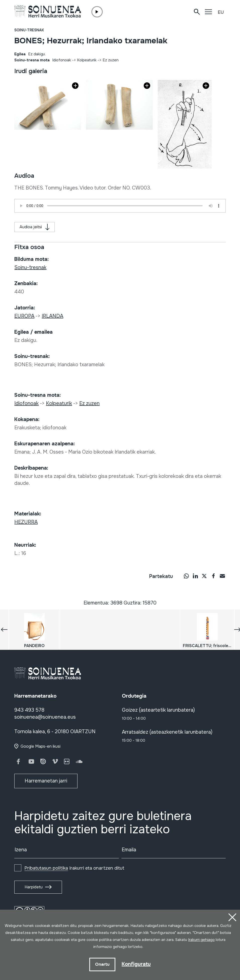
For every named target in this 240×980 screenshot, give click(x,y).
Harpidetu (34, 887)
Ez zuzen (111, 60)
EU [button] (221, 12)
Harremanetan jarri (46, 781)
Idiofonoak (62, 60)
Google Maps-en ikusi (41, 746)
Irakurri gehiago (201, 940)
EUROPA (24, 316)
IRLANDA (52, 316)
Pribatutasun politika (46, 868)
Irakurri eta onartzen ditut (74, 868)
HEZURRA (26, 522)
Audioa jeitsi (31, 227)
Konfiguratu (136, 964)
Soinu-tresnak (29, 30)
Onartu (102, 964)
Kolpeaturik (87, 60)
